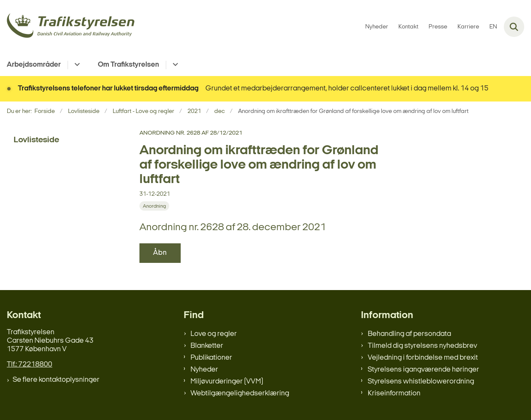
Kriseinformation (394, 393)
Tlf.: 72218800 (30, 365)
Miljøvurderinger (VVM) (227, 382)
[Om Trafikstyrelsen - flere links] (174, 65)
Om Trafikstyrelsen (128, 65)
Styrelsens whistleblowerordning (421, 382)
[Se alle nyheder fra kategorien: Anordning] (154, 206)
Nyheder (204, 370)
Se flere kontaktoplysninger (56, 380)
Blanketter (207, 346)
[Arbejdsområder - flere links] (76, 65)
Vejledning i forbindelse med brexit (423, 358)
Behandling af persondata (409, 334)
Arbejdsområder (34, 65)
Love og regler (214, 334)
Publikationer (211, 358)
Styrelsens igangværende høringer (423, 370)
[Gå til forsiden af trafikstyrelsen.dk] (67, 27)
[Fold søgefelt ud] (514, 27)
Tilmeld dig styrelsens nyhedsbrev (422, 346)
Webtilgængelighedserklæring (240, 393)
